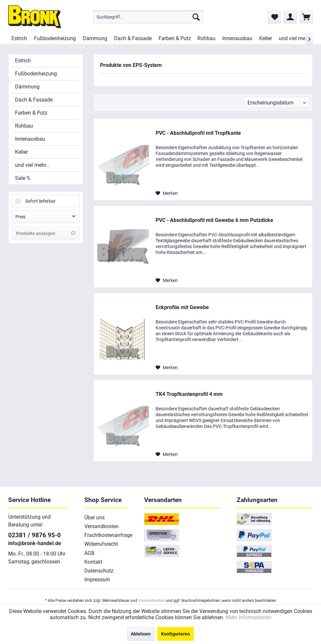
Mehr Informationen (248, 617)
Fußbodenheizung (36, 74)
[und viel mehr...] (296, 38)
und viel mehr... (32, 165)
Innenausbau (30, 139)
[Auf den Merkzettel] (167, 193)
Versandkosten (101, 526)
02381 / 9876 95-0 (34, 535)
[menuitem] (148, 17)
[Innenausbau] (237, 38)
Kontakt (93, 562)
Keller (21, 152)
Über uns (94, 518)
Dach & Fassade (34, 100)
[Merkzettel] (274, 17)
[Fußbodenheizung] (55, 38)
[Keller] (265, 38)
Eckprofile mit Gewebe (182, 307)
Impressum (97, 580)
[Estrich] (19, 38)
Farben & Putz (31, 113)
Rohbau (24, 126)
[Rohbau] (207, 38)
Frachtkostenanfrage (106, 535)
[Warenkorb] (306, 17)
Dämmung (27, 87)
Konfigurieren (176, 634)
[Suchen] (196, 17)
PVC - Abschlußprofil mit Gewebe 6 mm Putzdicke (214, 220)
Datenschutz (99, 571)
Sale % (23, 178)
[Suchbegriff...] (148, 17)
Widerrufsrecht (101, 544)
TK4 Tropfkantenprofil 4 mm (189, 394)
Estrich (23, 61)
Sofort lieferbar (40, 201)
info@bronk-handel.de (35, 543)
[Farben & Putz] (175, 38)
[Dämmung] (95, 38)
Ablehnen (141, 634)
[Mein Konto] (290, 17)
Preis (20, 217)
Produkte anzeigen (46, 233)
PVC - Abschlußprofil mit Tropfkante (198, 133)
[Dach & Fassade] (133, 38)
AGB (89, 553)
